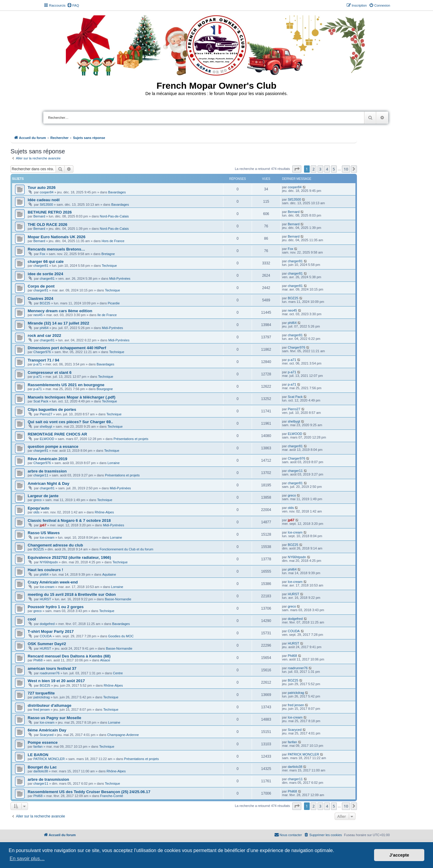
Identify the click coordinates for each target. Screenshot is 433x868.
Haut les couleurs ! (45, 570)
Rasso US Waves (44, 533)
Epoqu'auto (38, 508)
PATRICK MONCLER (49, 759)
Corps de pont (41, 286)
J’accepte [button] (399, 855)
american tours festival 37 (52, 668)
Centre (118, 673)
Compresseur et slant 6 (50, 372)
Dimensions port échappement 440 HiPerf (67, 348)
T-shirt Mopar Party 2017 (51, 631)
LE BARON (38, 755)
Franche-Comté (112, 796)
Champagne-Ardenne (123, 735)
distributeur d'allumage (49, 705)
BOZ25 (45, 303)
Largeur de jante (43, 496)
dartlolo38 (41, 771)
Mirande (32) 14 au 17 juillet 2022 (58, 323)
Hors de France (113, 241)
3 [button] (320, 169)
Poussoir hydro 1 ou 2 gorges (56, 607)
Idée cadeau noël (44, 200)
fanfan (38, 746)
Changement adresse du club (55, 545)
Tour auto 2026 (42, 188)
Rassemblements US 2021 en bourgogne (66, 385)
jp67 (43, 525)
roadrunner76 (50, 673)
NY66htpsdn (49, 562)
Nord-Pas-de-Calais (114, 216)
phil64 (44, 328)
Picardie (114, 303)
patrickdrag (41, 697)
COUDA (46, 636)
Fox (42, 254)
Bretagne (108, 254)
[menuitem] (73, 5)
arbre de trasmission (47, 471)
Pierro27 (46, 414)
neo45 (38, 315)
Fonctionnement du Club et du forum (126, 549)
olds (36, 512)
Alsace (105, 660)
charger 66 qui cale (46, 262)
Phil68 (38, 660)
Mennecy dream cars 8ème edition (60, 311)
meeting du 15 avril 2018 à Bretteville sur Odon (72, 594)
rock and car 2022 (44, 336)
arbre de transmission (48, 779)
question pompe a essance (53, 446)
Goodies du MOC (121, 636)
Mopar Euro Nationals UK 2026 (57, 237)
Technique (109, 266)
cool (32, 619)
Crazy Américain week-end (53, 582)
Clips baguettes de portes (52, 409)
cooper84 (47, 192)
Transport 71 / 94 (43, 360)
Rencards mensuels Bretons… (56, 249)
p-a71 (38, 364)
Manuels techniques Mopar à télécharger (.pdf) (72, 397)
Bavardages (117, 192)
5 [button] (334, 169)
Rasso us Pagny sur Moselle (54, 718)
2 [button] (313, 169)
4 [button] (327, 169)
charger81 (41, 266)
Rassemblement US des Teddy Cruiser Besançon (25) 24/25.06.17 (89, 792)
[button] (297, 169)
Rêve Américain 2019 (47, 459)
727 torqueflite (41, 693)
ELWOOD (47, 439)
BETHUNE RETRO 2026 (50, 212)
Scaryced (47, 735)
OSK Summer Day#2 (47, 644)
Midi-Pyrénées (120, 279)
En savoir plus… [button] (27, 859)
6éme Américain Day (47, 730)
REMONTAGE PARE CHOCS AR (57, 434)
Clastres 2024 (40, 299)
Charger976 (42, 352)
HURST (45, 599)
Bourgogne (105, 389)
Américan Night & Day (49, 483)
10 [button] (346, 169)
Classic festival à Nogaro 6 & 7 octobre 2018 (69, 520)
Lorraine (113, 463)
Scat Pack (41, 401)
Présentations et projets (131, 439)
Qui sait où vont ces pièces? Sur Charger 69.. (70, 422)
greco (38, 500)
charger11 (41, 475)
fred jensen (41, 709)
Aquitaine (109, 574)
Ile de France (107, 315)
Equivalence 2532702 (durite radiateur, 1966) (69, 557)
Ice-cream (47, 537)
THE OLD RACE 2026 (48, 225)
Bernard (39, 216)
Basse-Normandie (118, 599)
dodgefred (47, 624)
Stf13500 (46, 205)
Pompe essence (43, 742)
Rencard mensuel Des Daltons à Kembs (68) (69, 656)
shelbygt (46, 426)
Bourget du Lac (42, 767)
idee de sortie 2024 (45, 274)
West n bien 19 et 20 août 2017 (56, 681)
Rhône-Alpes (104, 512)
